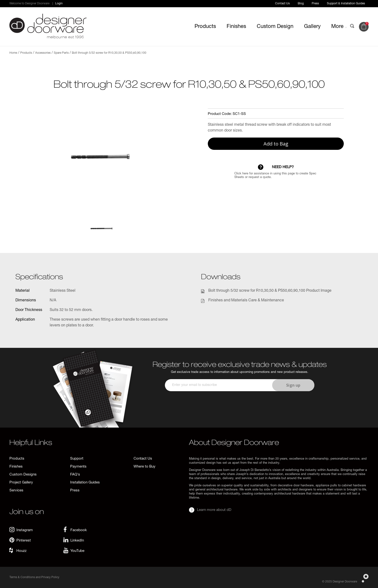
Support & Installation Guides (346, 4)
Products (205, 27)
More (339, 27)
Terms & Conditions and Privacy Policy (34, 577)
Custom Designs (23, 475)
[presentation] (239, 405)
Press (315, 4)
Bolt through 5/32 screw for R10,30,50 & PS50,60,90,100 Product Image (270, 291)
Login (59, 4)
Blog (301, 4)
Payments (78, 467)
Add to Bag (276, 144)
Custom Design (275, 27)
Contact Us (282, 4)
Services (16, 491)
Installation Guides (85, 483)
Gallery (312, 27)
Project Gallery (21, 483)
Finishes (236, 27)
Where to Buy (145, 467)
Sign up (293, 385)
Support (77, 459)
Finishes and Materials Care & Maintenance (246, 301)
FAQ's (75, 475)
